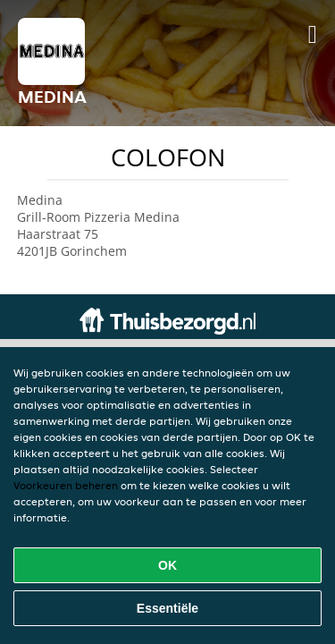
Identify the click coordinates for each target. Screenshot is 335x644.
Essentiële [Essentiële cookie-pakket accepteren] (167, 608)
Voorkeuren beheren (66, 485)
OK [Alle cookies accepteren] (167, 565)
